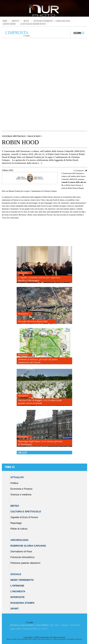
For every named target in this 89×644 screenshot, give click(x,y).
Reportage (16, 523)
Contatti (15, 21)
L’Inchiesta (18, 591)
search (66, 33)
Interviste (18, 597)
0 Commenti (79, 170)
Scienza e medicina (21, 495)
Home (5, 21)
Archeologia (20, 540)
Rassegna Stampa (23, 603)
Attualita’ (17, 477)
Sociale (16, 574)
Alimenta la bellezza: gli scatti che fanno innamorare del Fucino (38, 361)
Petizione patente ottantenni (25, 563)
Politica (14, 483)
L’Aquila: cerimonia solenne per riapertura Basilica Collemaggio (39, 279)
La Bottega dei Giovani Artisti (33, 24)
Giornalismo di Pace (21, 551)
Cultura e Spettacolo (14, 136)
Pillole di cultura (19, 529)
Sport (15, 609)
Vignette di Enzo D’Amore (24, 517)
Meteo (26, 21)
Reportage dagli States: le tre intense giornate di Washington (40, 443)
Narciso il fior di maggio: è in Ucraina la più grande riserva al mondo (40, 402)
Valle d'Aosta (35, 136)
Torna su (10, 467)
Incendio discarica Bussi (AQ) (33, 321)
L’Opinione (17, 586)
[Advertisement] (44, 84)
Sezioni (77, 33)
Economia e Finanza (22, 489)
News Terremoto (22, 580)
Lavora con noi (9, 24)
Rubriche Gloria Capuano (28, 546)
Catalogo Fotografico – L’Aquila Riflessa (52, 21)
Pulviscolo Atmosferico (23, 557)
